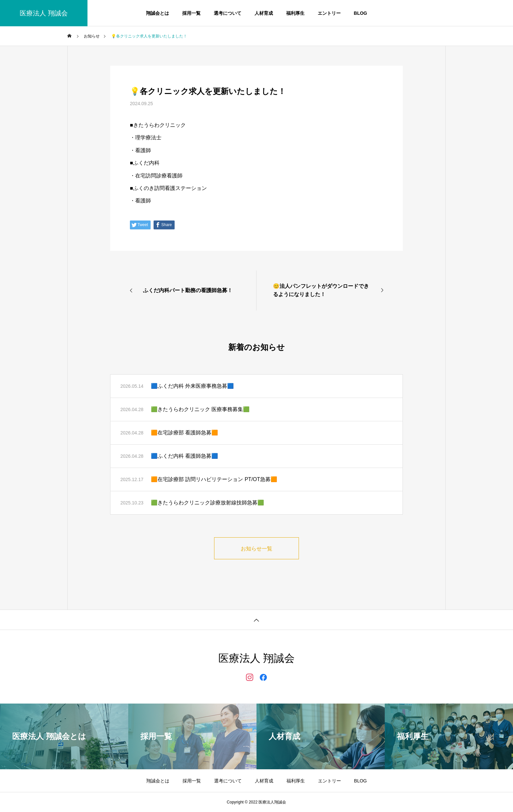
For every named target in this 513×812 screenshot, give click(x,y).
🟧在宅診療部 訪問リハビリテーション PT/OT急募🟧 (214, 479)
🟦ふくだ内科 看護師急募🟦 (184, 456)
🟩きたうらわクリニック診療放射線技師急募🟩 (208, 503)
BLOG (360, 13)
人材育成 (264, 13)
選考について (228, 13)
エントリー (329, 13)
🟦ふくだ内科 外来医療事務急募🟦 (192, 386)
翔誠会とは (158, 13)
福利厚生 (295, 13)
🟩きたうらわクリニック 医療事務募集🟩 (200, 409)
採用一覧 (191, 13)
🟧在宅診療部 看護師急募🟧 (184, 433)
